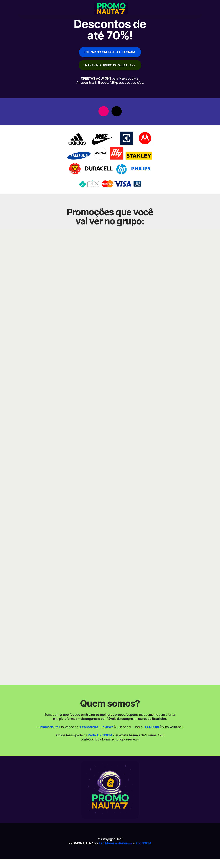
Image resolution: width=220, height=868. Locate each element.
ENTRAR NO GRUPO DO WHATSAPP (109, 65)
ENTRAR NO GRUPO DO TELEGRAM (109, 52)
